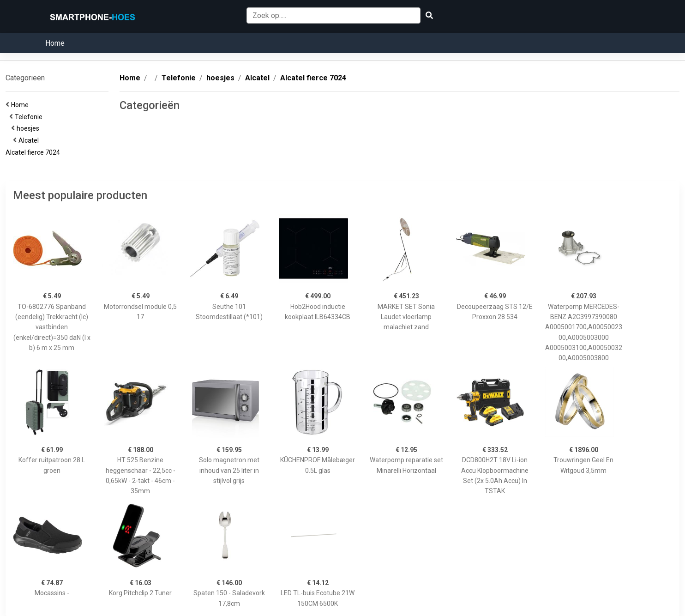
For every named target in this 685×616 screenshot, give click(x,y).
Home (55, 43)
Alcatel (30, 140)
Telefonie (30, 117)
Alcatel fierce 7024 (34, 152)
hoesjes (29, 128)
